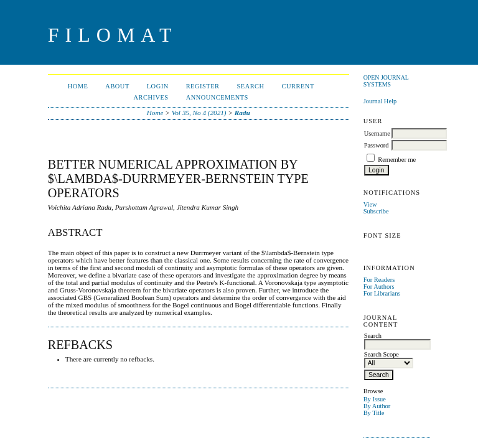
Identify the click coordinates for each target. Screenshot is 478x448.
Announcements (217, 97)
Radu (242, 113)
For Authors (379, 287)
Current (298, 86)
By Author (377, 406)
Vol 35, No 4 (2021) (199, 113)
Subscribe (376, 211)
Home (78, 86)
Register (203, 86)
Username (377, 133)
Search (250, 86)
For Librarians (382, 293)
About (117, 86)
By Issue (375, 399)
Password (377, 145)
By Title (374, 413)
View (370, 204)
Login (158, 86)
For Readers (379, 280)
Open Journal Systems (386, 81)
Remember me (397, 160)
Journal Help (380, 101)
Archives (151, 97)
